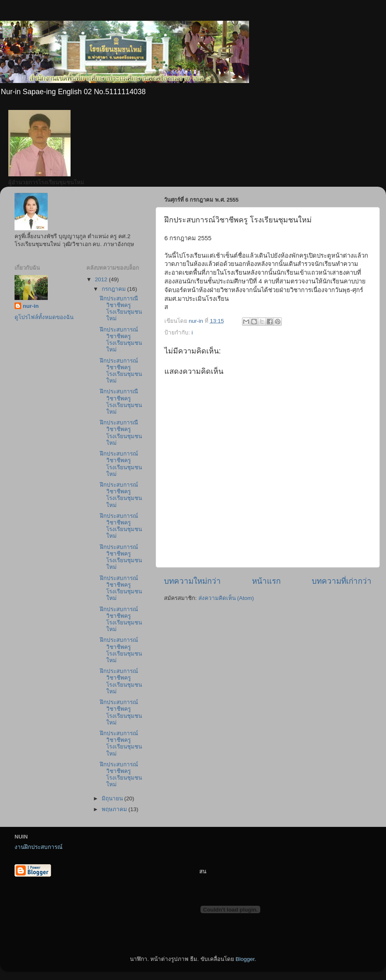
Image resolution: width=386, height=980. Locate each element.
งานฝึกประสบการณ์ (39, 847)
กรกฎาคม (115, 289)
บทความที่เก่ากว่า (342, 581)
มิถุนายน (113, 798)
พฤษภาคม (115, 809)
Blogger (245, 959)
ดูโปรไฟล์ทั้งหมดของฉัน (44, 317)
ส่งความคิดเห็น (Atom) (226, 598)
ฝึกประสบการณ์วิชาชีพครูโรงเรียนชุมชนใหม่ (121, 340)
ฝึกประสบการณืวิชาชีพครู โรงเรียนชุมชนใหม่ (121, 309)
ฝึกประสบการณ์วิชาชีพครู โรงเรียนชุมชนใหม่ (121, 557)
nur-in (31, 306)
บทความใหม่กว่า (192, 581)
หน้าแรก (266, 581)
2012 (102, 279)
